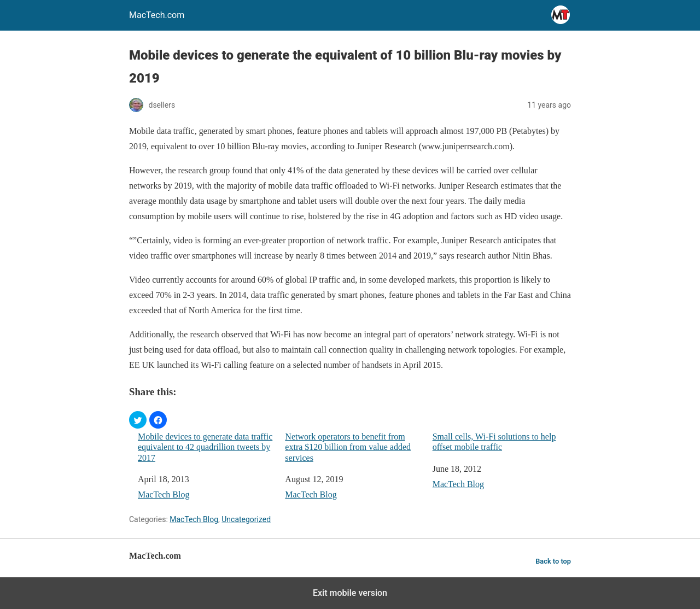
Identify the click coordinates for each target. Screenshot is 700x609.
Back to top (553, 561)
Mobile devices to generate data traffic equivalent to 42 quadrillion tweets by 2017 (205, 447)
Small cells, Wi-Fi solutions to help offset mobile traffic (494, 442)
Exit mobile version (350, 593)
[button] (138, 420)
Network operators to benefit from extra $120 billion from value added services (348, 447)
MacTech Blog (164, 494)
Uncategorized (246, 519)
